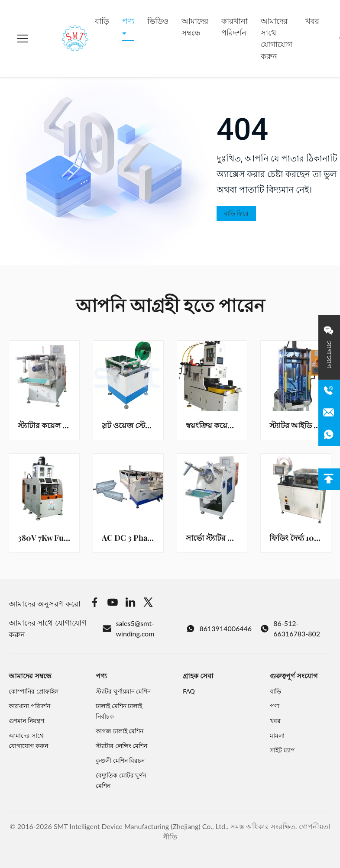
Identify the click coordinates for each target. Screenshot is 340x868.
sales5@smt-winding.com (128, 628)
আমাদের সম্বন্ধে (195, 27)
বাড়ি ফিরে (236, 213)
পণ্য (128, 21)
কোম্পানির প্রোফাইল (34, 691)
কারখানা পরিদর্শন (235, 27)
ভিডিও (158, 21)
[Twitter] (148, 603)
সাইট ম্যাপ (282, 750)
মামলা (277, 735)
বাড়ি (102, 21)
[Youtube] (113, 603)
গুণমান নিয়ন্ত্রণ (26, 721)
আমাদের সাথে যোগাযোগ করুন (277, 38)
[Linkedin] (130, 603)
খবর (312, 21)
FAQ (189, 691)
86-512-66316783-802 (290, 628)
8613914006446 (219, 629)
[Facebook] (95, 603)
